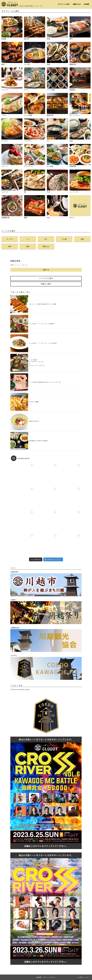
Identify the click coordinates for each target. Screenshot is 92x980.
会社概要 (86, 4)
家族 (82, 239)
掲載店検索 (15, 261)
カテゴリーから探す (64, 4)
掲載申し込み (77, 4)
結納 (28, 246)
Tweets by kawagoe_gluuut (20, 689)
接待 (10, 246)
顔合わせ (46, 246)
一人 (28, 239)
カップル (10, 239)
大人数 (64, 239)
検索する (46, 270)
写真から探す (46, 284)
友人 (46, 239)
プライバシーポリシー (49, 977)
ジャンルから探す (46, 278)
